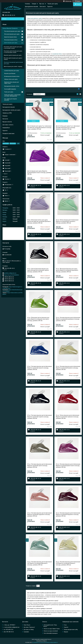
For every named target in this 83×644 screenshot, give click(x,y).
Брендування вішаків (32, 7)
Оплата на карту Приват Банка (52, 629)
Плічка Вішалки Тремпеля (10, 28)
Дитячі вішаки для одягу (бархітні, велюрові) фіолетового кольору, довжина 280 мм (39, 173)
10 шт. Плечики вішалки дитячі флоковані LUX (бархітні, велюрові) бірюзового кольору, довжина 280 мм (39, 563)
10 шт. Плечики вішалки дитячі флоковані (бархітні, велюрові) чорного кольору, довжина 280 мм (39, 417)
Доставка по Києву (29, 630)
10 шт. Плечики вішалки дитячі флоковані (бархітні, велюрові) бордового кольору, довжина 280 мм (68, 514)
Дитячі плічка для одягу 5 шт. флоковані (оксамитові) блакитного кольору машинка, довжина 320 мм (68, 128)
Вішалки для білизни (10, 73)
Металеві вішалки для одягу (12, 34)
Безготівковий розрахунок (51, 633)
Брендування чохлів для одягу (11, 110)
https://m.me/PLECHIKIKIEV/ (12, 275)
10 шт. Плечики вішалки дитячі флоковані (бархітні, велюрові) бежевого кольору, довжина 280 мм (68, 368)
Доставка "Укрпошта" (29, 627)
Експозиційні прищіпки (10, 89)
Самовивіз (26, 632)
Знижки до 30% (7, 113)
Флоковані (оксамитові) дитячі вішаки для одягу (13, 63)
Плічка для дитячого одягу (34, 18)
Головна (27, 4)
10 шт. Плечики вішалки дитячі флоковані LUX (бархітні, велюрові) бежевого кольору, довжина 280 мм (68, 563)
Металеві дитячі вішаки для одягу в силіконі (13, 59)
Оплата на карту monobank (51, 631)
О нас (65, 625)
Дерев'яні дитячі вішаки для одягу (13, 55)
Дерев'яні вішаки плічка (10, 37)
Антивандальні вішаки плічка (12, 76)
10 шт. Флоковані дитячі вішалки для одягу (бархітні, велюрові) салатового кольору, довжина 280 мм (38, 319)
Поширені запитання (8, 134)
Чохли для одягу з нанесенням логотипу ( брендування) (12, 95)
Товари (34, 4)
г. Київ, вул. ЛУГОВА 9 (9, 625)
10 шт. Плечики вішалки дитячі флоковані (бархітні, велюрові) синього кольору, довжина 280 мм (39, 368)
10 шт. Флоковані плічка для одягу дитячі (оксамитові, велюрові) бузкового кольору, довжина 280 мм (39, 221)
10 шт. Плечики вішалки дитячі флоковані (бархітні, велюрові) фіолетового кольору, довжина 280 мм (68, 466)
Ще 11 (6, 174)
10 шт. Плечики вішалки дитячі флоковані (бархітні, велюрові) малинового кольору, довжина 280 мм (68, 319)
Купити (34, 121)
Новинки (5, 116)
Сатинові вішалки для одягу (12, 71)
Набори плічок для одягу (11, 79)
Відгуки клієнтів (7, 122)
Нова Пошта (27, 625)
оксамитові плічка (57, 54)
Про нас (42, 4)
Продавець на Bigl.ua (42, 641)
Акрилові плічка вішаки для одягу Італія (12, 83)
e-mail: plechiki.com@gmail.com (11, 627)
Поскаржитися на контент (38, 642)
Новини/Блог (6, 128)
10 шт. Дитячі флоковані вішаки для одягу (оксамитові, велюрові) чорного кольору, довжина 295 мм (38, 270)
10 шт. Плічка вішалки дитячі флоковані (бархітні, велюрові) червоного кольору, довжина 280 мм (67, 417)
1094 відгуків (68, 1)
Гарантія (50, 7)
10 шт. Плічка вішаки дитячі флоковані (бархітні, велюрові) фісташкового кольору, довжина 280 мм (67, 221)
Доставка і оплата (8, 125)
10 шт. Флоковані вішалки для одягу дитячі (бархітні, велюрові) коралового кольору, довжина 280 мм (67, 270)
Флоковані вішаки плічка (11, 40)
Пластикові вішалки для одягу (12, 31)
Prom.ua (49, 639)
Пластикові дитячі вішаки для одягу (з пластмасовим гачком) (13, 52)
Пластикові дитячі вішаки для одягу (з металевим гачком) (13, 48)
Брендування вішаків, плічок (12, 86)
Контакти (43, 7)
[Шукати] (23, 19)
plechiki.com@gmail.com (10, 273)
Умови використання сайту (71, 630)
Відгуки (66, 632)
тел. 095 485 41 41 (8, 630)
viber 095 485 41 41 (9, 632)
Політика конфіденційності (51, 642)
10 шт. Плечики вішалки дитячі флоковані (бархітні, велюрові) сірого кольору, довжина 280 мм (39, 466)
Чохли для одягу (53, 4)
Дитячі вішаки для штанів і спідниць (13, 67)
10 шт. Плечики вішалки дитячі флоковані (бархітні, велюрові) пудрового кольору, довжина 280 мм (39, 514)
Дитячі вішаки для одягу (11, 43)
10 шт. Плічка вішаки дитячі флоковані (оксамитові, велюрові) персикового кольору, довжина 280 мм (67, 173)
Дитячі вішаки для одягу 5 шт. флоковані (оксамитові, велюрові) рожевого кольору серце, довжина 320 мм (39, 128)
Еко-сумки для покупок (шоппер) (11, 99)
